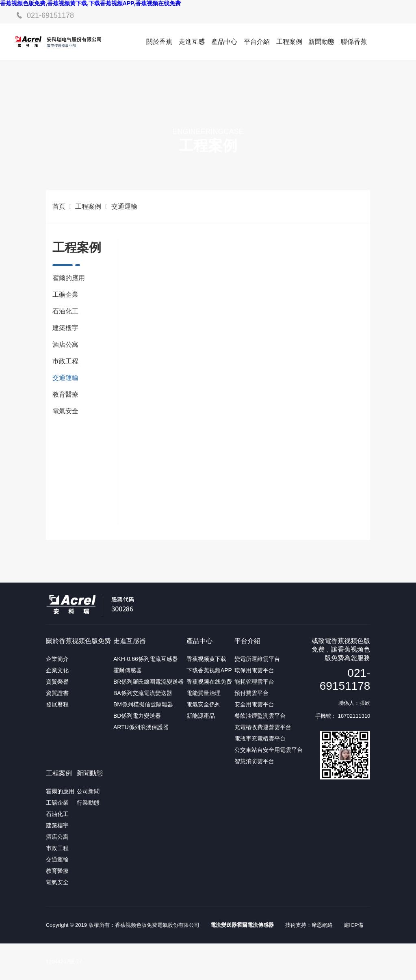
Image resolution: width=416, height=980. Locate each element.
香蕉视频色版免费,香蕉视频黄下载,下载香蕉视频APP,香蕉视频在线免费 (90, 3)
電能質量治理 (204, 693)
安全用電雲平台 (254, 704)
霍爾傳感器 (128, 670)
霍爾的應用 (69, 278)
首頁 (59, 206)
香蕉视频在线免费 (209, 682)
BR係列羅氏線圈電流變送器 (148, 682)
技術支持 (296, 925)
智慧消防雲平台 (254, 761)
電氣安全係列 (204, 704)
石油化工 (65, 311)
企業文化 (57, 670)
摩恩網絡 (322, 925)
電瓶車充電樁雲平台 (260, 738)
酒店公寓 (65, 344)
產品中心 (224, 42)
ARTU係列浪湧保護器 (141, 727)
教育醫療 (65, 394)
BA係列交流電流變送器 (143, 693)
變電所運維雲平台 (257, 659)
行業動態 (88, 803)
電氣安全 (65, 411)
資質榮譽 (57, 682)
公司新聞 (88, 791)
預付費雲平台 (251, 693)
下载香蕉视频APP (209, 670)
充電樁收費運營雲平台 (263, 727)
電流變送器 (224, 925)
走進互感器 (130, 641)
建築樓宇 (65, 328)
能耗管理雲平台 (254, 682)
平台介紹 (257, 42)
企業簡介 (57, 659)
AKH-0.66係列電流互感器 (146, 659)
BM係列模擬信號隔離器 (143, 704)
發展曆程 (57, 704)
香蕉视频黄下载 (206, 659)
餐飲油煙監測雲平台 (260, 716)
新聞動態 (321, 42)
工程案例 (289, 42)
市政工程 (65, 361)
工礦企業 (65, 295)
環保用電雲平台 (254, 670)
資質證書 (57, 693)
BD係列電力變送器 (137, 716)
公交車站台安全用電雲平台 (269, 750)
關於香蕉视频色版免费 (78, 641)
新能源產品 (201, 716)
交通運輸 (124, 206)
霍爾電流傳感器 (255, 925)
